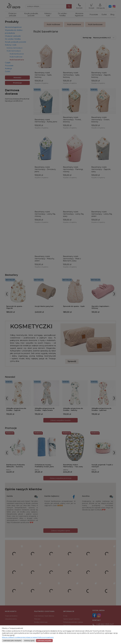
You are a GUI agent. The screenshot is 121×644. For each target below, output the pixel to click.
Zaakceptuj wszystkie (44, 641)
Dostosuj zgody (29, 641)
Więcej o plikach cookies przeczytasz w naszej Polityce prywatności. (28, 637)
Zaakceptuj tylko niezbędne (12, 641)
